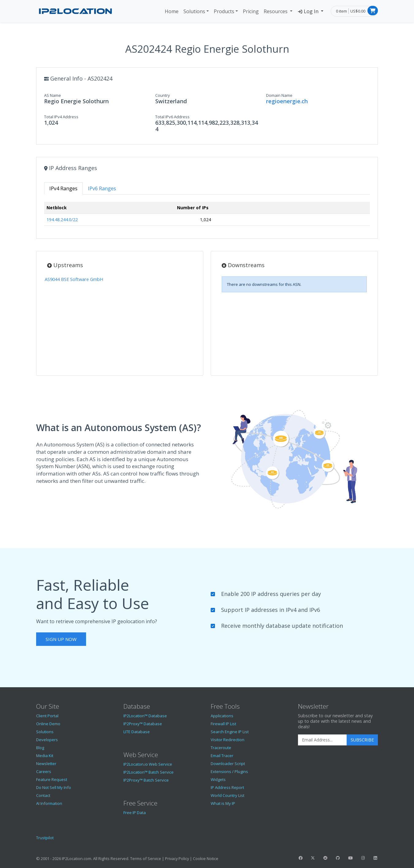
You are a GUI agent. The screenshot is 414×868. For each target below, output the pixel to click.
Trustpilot (45, 838)
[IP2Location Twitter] (313, 858)
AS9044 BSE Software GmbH (74, 279)
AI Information (49, 803)
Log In (309, 11)
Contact (43, 795)
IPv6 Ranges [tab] (102, 188)
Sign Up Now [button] (61, 639)
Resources (276, 11)
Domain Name (279, 95)
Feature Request (52, 779)
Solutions (194, 11)
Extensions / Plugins (229, 771)
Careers (44, 771)
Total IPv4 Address (61, 117)
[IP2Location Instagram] (363, 858)
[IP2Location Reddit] (326, 858)
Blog (40, 748)
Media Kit (45, 756)
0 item (341, 11)
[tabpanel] (207, 216)
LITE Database (137, 732)
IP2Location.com (77, 859)
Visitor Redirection (228, 740)
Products (224, 11)
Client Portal (47, 716)
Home (172, 11)
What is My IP (223, 803)
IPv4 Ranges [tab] (63, 188)
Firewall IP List (223, 724)
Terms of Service (146, 859)
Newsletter (46, 764)
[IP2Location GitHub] (338, 858)
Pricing (251, 11)
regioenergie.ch (287, 101)
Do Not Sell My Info (54, 787)
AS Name (53, 95)
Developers (47, 740)
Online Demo (48, 724)
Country (163, 95)
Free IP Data (135, 813)
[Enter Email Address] (322, 740)
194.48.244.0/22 (62, 220)
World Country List (228, 795)
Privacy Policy (177, 859)
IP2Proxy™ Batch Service (146, 780)
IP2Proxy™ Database (143, 724)
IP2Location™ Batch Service (149, 772)
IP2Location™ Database (145, 716)
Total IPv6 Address (172, 117)
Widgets (218, 779)
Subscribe (362, 740)
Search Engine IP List (230, 732)
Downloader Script (228, 764)
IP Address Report (227, 787)
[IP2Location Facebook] (300, 858)
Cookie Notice (206, 859)
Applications (222, 716)
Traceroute (221, 748)
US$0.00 (358, 11)
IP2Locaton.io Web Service (148, 764)
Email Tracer (222, 756)
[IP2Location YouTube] (350, 858)
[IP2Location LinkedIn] (375, 858)
